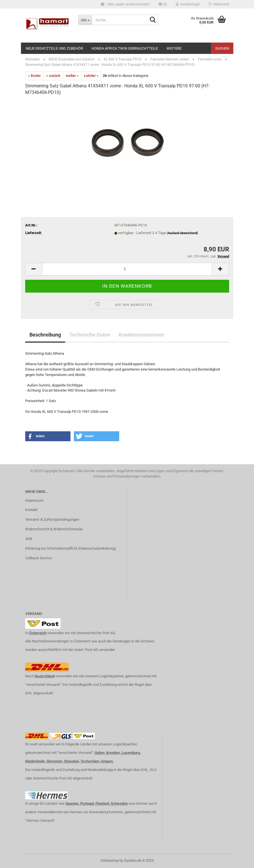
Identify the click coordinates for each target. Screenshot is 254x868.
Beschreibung (45, 335)
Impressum (34, 500)
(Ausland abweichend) (182, 233)
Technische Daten (90, 335)
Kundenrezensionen (141, 335)
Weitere (174, 48)
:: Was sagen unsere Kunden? (125, 4)
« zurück (53, 76)
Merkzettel (219, 4)
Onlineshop (110, 860)
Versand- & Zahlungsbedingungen (52, 519)
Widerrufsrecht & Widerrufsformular (54, 529)
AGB (29, 539)
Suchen (222, 48)
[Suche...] (85, 20)
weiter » (72, 76)
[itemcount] (127, 269)
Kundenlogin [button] (188, 4)
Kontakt (31, 510)
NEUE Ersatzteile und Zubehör (54, 48)
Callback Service (39, 558)
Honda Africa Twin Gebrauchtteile (125, 48)
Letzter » (91, 76)
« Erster (34, 76)
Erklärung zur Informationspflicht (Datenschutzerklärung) (71, 548)
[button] (163, 4)
